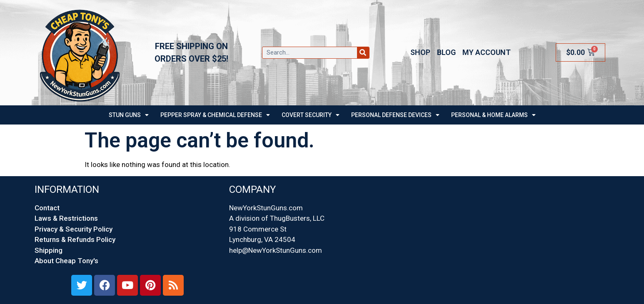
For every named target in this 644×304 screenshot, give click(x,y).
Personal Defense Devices (395, 115)
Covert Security (311, 115)
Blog (446, 52)
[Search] (363, 53)
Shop (420, 52)
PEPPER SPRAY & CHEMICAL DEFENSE (215, 115)
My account (487, 52)
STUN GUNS (129, 115)
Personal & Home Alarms (493, 115)
